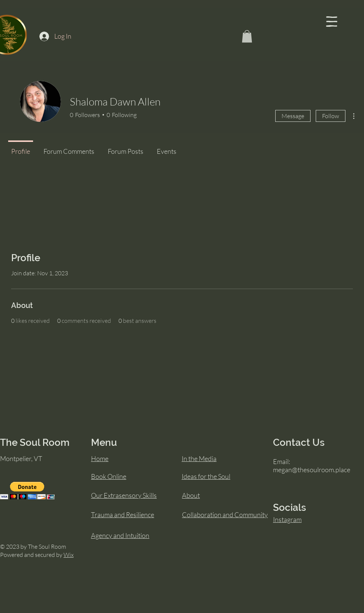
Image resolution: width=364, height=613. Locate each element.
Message (293, 116)
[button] (332, 22)
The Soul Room (35, 442)
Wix (69, 555)
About (191, 495)
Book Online (109, 476)
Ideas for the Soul (206, 476)
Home (100, 458)
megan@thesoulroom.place (312, 470)
